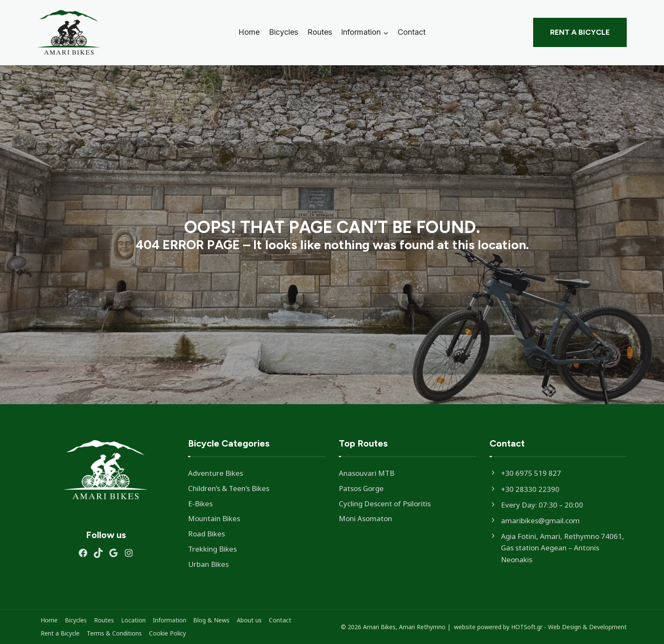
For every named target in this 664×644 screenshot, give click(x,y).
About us (249, 620)
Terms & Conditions (114, 633)
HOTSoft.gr (527, 627)
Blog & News (211, 620)
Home (249, 32)
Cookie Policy (167, 633)
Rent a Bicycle (580, 32)
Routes (320, 32)
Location (133, 620)
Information (170, 620)
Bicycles (284, 32)
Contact (412, 32)
